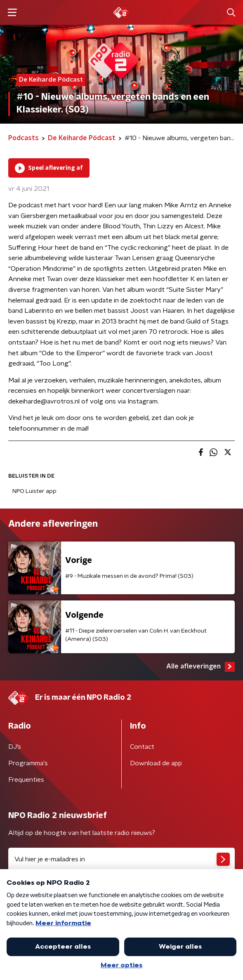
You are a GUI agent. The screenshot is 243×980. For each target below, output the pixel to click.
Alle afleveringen (201, 667)
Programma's (28, 763)
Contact (142, 747)
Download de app (156, 763)
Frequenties (26, 780)
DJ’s (15, 747)
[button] (12, 13)
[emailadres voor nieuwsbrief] (121, 859)
